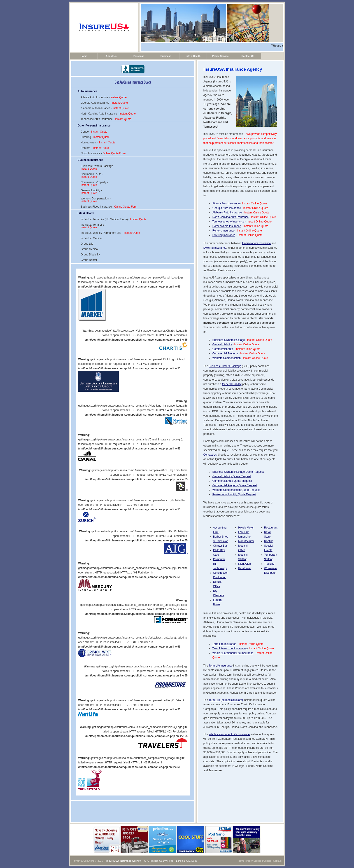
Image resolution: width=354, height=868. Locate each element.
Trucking (269, 564)
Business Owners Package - (98, 167)
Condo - (94, 132)
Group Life (87, 244)
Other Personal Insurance (94, 126)
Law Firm (244, 532)
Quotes (267, 861)
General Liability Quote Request (232, 476)
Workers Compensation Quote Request (236, 490)
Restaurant (271, 528)
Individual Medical (91, 238)
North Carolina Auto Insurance (231, 217)
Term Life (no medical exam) (229, 648)
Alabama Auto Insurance (227, 213)
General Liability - (91, 192)
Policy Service (220, 56)
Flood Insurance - (103, 153)
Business (166, 56)
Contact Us (248, 56)
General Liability (222, 344)
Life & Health (193, 56)
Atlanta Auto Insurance (226, 204)
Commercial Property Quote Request (235, 485)
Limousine (244, 537)
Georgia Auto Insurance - (104, 103)
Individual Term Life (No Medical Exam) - (113, 219)
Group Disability (90, 255)
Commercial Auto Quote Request (232, 481)
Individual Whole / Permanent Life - (110, 233)
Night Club (245, 564)
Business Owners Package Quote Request (238, 472)
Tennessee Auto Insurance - (106, 119)
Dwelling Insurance (224, 235)
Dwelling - (95, 137)
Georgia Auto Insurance (227, 208)
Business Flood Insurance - (109, 207)
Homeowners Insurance (227, 226)
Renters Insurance (224, 231)
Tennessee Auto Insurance (228, 222)
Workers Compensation (227, 358)
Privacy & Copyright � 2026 (88, 861)
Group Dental (89, 260)
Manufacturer (246, 541)
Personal (139, 56)
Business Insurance (90, 160)
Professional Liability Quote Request (234, 494)
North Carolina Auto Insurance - (108, 114)
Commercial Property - (94, 184)
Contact (277, 861)
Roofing (269, 541)
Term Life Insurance (224, 644)
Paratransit (245, 568)
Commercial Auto (223, 349)
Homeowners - (98, 143)
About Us (111, 56)
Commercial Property (225, 353)
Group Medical (89, 249)
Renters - (95, 148)
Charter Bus (220, 546)
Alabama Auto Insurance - (105, 108)
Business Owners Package (229, 340)
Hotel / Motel (246, 528)
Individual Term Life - (93, 226)
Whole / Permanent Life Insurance (233, 653)
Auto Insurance (87, 91)
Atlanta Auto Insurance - (104, 97)
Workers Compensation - (96, 200)
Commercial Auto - (92, 175)
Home (84, 56)
